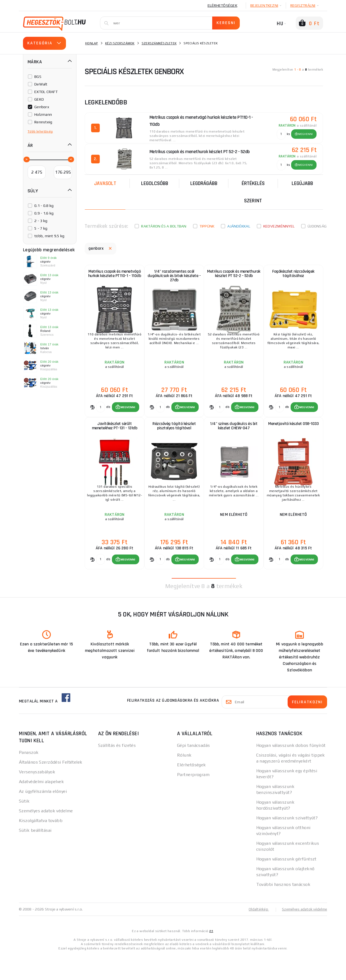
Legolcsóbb (155, 182)
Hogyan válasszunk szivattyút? (287, 843)
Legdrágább (204, 182)
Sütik (24, 826)
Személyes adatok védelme (46, 836)
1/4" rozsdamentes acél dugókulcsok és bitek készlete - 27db (174, 278)
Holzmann (43, 114)
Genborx (42, 107)
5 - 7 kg (41, 228)
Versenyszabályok (37, 797)
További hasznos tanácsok (283, 910)
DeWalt (41, 84)
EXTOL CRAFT (46, 92)
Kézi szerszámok (120, 43)
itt (211, 956)
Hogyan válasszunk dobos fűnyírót (291, 771)
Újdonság (317, 225)
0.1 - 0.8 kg (44, 206)
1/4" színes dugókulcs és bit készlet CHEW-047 (234, 441)
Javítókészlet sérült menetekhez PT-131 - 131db (115, 441)
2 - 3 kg (41, 221)
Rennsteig (43, 122)
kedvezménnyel (279, 225)
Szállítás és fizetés (117, 771)
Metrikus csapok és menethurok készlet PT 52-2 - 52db (234, 278)
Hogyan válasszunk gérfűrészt (286, 884)
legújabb (302, 182)
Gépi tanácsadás (194, 771)
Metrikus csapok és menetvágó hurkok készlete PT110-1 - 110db (114, 278)
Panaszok (29, 778)
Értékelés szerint (253, 190)
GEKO (39, 99)
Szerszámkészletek (159, 43)
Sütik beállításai (35, 856)
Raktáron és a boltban (164, 225)
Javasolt (105, 182)
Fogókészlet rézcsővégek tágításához (293, 275)
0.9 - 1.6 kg (44, 213)
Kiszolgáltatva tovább (41, 846)
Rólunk (184, 781)
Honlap (92, 43)
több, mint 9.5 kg (49, 236)
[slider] (26, 159)
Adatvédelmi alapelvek (41, 807)
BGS (38, 77)
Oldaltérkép (256, 935)
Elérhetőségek (222, 5)
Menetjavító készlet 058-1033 (293, 439)
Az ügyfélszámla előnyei (43, 817)
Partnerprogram (193, 800)
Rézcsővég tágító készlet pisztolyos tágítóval (174, 441)
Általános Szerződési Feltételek (51, 788)
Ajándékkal (239, 225)
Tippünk (207, 225)
